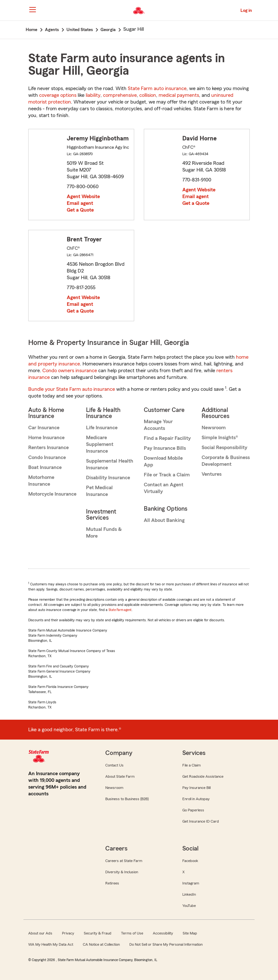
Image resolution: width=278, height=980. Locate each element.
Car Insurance (44, 428)
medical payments (179, 95)
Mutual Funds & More (104, 533)
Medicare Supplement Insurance (100, 444)
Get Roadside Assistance (203, 776)
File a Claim (191, 765)
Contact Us (114, 765)
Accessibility (163, 933)
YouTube (189, 906)
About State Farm (120, 776)
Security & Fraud (98, 933)
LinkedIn (189, 894)
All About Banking (164, 520)
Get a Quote (80, 210)
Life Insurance (102, 428)
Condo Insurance (47, 457)
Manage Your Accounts (158, 425)
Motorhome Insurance (41, 481)
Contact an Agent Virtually (164, 488)
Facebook (190, 861)
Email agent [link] (80, 203)
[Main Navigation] (32, 10)
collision (148, 95)
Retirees (112, 883)
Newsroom (214, 428)
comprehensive (120, 95)
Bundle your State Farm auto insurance (72, 389)
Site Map (190, 933)
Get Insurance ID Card (201, 821)
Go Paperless (193, 810)
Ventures (212, 474)
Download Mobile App (163, 461)
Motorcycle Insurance (52, 494)
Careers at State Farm (124, 861)
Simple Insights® (220, 438)
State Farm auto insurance (157, 88)
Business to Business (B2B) (127, 799)
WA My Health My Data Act (51, 944)
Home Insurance (46, 438)
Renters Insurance (48, 448)
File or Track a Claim (167, 475)
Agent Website (83, 197)
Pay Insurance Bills (165, 448)
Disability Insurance (108, 478)
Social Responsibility (224, 448)
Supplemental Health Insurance (110, 464)
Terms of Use (132, 933)
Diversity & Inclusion (122, 872)
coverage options (58, 95)
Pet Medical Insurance (99, 491)
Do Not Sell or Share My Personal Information (166, 944)
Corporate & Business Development (226, 461)
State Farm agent (120, 610)
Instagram (191, 883)
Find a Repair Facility (167, 438)
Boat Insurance (45, 467)
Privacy (68, 933)
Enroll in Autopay (196, 799)
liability (93, 95)
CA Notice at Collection (101, 944)
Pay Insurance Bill (196, 788)
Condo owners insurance (70, 371)
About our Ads (40, 933)
